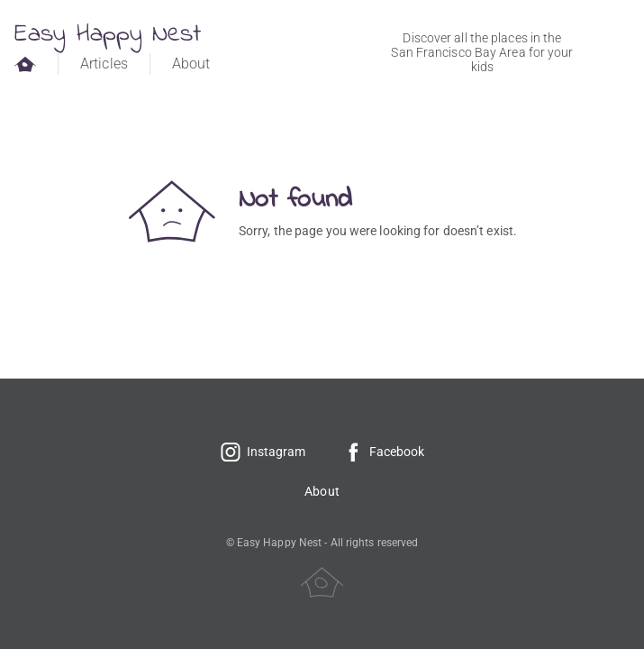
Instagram (263, 452)
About (191, 64)
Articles (104, 64)
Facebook (384, 452)
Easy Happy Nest (108, 35)
